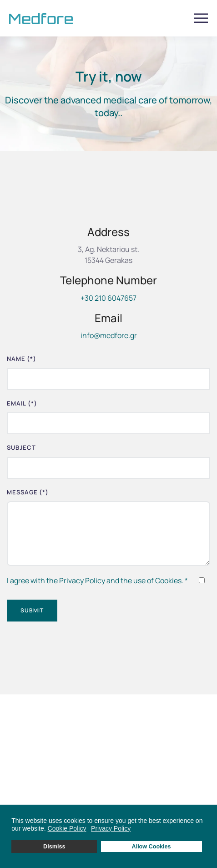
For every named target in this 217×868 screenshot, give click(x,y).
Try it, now (109, 76)
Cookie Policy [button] (67, 828)
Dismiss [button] (54, 847)
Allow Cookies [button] (151, 847)
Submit (32, 610)
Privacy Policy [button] (111, 828)
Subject (21, 447)
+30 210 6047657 (108, 298)
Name (22, 359)
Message (28, 492)
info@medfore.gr (109, 335)
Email (22, 403)
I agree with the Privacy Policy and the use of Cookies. (97, 580)
